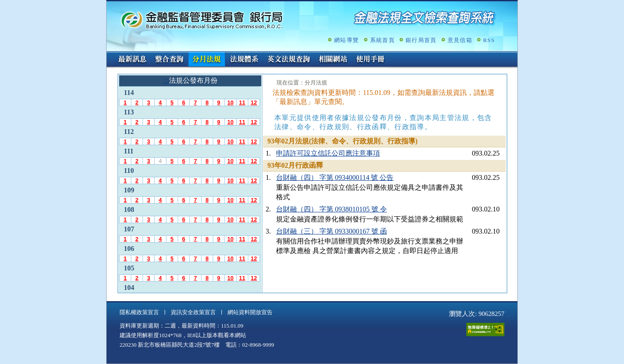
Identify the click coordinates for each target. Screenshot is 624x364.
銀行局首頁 (421, 40)
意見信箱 (460, 40)
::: (109, 55)
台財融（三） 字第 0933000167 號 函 (331, 231)
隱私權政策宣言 (139, 312)
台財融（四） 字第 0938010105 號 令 (331, 209)
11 (242, 102)
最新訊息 (132, 60)
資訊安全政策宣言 (193, 312)
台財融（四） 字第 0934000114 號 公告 (335, 177)
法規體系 (244, 60)
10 (230, 102)
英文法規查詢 (289, 60)
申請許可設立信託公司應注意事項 (328, 153)
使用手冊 (370, 60)
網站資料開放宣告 (250, 312)
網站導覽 (346, 40)
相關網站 (333, 60)
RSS (489, 40)
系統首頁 (382, 40)
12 (253, 102)
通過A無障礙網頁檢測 (485, 330)
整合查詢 (169, 60)
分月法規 (207, 60)
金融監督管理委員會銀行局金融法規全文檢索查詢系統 (202, 20)
